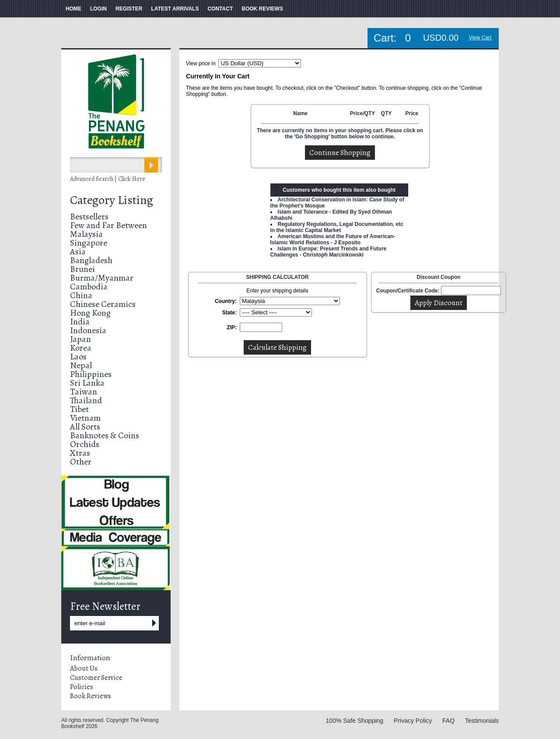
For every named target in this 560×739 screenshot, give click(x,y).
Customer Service (96, 678)
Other (81, 462)
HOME (73, 9)
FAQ (448, 721)
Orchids (85, 444)
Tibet (79, 409)
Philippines (91, 374)
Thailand (86, 400)
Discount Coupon (438, 277)
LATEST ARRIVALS (175, 9)
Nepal (81, 365)
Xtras (80, 453)
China (81, 295)
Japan (80, 339)
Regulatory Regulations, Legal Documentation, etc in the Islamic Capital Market (337, 227)
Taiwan (84, 392)
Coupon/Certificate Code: (408, 291)
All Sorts (85, 427)
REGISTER (129, 9)
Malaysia (86, 234)
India (80, 322)
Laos (78, 357)
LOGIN (98, 9)
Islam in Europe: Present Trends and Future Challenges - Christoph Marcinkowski (329, 252)
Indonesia (88, 330)
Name (300, 113)
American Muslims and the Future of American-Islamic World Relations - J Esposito (333, 239)
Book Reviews (91, 696)
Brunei (82, 269)
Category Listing (112, 200)
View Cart (480, 38)
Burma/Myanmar (102, 278)
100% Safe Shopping (355, 721)
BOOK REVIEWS (262, 9)
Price (411, 113)
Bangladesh (91, 260)
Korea (81, 348)
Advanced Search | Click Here (108, 179)
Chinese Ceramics (103, 304)
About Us (84, 669)
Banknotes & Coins (105, 435)
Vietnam (85, 418)
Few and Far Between (108, 225)
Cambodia (89, 287)
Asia (78, 252)
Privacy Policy (413, 721)
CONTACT (220, 9)
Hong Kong (90, 313)
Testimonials (482, 721)
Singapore (89, 243)
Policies (82, 687)
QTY (387, 113)
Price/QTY (362, 113)
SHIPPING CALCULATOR (278, 277)
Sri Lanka (87, 383)
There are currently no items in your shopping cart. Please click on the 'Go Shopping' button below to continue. (340, 134)
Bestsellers (89, 216)
